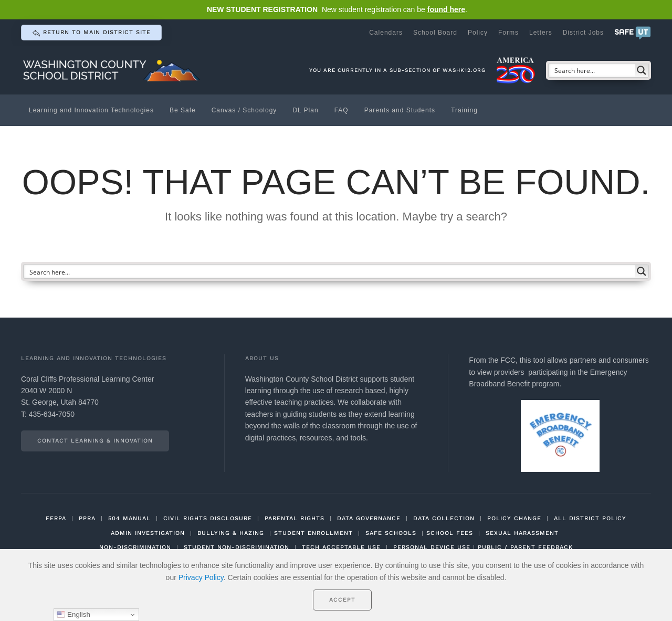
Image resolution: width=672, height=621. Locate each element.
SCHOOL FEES (450, 533)
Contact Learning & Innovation (95, 441)
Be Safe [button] (183, 110)
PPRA (87, 518)
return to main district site (91, 33)
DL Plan (305, 110)
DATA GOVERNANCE (369, 518)
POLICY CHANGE (514, 518)
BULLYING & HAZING (231, 533)
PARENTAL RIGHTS (295, 518)
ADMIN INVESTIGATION (148, 533)
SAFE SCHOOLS (391, 533)
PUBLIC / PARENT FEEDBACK (525, 547)
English (73, 615)
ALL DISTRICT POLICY (590, 518)
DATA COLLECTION (444, 518)
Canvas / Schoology (244, 110)
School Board (435, 33)
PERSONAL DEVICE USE (432, 547)
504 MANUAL (129, 518)
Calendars (386, 33)
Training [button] (464, 110)
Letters (541, 33)
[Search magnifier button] (642, 70)
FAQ (342, 110)
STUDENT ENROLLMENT (313, 533)
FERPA (56, 518)
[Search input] (592, 70)
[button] (633, 33)
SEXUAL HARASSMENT (522, 533)
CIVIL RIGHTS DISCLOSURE (208, 518)
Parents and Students (400, 110)
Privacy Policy (201, 577)
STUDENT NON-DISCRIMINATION (237, 547)
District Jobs (583, 33)
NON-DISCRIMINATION (135, 547)
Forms (508, 33)
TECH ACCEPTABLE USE (341, 547)
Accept (342, 600)
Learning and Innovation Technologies (91, 110)
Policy (478, 33)
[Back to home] (113, 70)
